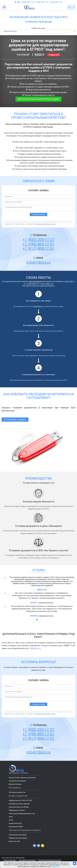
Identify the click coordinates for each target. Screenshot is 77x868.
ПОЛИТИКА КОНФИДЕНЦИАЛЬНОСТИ (50, 861)
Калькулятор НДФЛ (16, 827)
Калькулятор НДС (15, 823)
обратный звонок (35, 281)
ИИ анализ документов (17, 792)
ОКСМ (11, 820)
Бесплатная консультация (38, 99)
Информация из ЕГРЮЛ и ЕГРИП (20, 800)
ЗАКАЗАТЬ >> (35, 648)
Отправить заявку (15, 420)
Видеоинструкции (15, 784)
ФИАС (11, 817)
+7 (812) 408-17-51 (55, 2)
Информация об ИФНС (17, 810)
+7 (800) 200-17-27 (27, 2)
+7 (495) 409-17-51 (41, 2)
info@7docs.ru (38, 262)
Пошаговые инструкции (17, 781)
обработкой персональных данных (45, 224)
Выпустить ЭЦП (14, 841)
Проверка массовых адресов (19, 804)
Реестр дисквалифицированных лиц (22, 813)
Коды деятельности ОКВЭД (19, 807)
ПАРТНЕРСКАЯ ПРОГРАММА (27, 861)
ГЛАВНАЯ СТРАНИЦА (10, 861)
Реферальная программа (18, 838)
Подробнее (55, 866)
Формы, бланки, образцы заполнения (22, 778)
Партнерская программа (18, 835)
